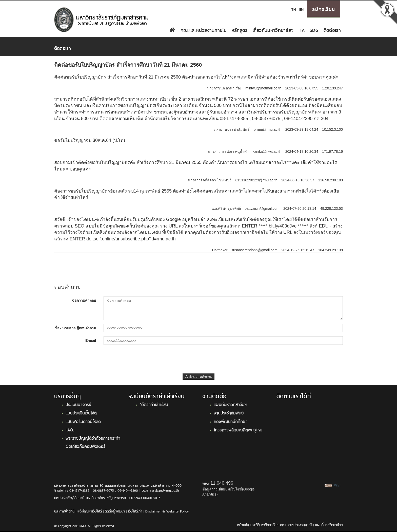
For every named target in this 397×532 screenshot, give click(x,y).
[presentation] (198, 358)
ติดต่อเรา (332, 30)
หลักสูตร (240, 30)
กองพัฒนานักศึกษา (231, 421)
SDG (314, 30)
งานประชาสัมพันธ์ (229, 412)
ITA (302, 30)
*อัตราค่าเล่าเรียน (154, 404)
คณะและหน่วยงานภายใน (204, 30)
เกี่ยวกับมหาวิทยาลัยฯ (273, 30)
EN (301, 9)
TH (294, 9)
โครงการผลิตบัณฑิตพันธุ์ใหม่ (238, 429)
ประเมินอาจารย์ (78, 404)
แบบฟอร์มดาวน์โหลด (83, 421)
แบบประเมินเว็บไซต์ (81, 412)
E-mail (91, 340)
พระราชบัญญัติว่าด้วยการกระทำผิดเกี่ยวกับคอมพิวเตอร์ (93, 442)
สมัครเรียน (324, 9)
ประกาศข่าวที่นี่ (64, 511)
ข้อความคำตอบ (84, 300)
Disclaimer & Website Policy (167, 511)
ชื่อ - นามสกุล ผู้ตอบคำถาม (75, 328)
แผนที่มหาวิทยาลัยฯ (230, 404)
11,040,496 (222, 483)
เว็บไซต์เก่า (135, 511)
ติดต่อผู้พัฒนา (115, 511)
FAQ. (70, 429)
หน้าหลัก (243, 525)
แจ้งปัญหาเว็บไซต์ (90, 511)
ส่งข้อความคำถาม (198, 377)
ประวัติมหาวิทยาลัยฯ (264, 525)
